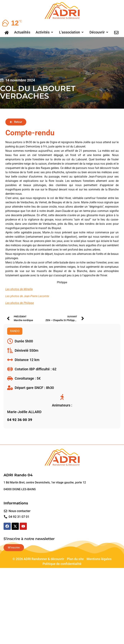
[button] (45, 32)
